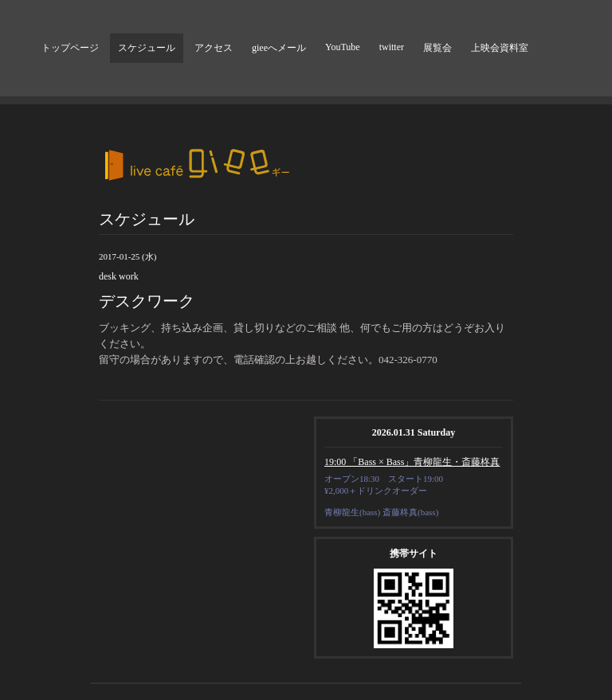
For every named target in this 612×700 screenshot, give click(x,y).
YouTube (343, 47)
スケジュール (147, 48)
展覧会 (437, 48)
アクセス (214, 48)
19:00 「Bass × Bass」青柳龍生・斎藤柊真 (412, 462)
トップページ (70, 48)
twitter (392, 47)
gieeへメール (279, 48)
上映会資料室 (500, 48)
